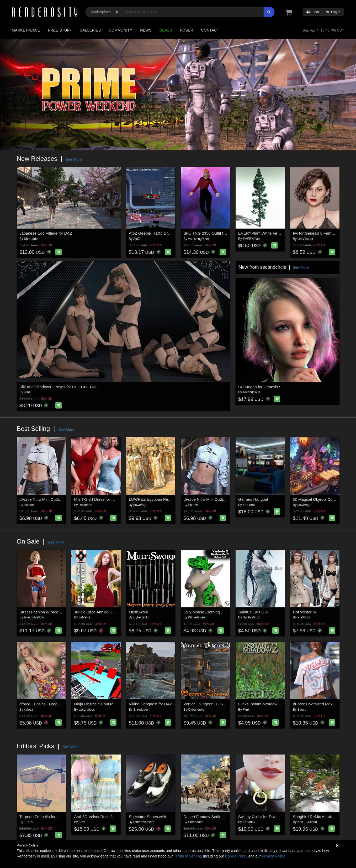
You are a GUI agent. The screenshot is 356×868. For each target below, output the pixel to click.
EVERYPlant (252, 239)
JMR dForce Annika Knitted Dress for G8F (111, 612)
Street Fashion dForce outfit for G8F (51, 612)
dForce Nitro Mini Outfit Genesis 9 (213, 499)
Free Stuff (60, 30)
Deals (166, 30)
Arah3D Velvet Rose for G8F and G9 (106, 817)
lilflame (29, 505)
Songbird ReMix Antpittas (315, 817)
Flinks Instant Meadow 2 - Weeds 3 (269, 704)
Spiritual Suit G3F (254, 612)
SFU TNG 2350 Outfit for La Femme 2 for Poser (225, 233)
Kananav (249, 822)
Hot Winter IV (305, 612)
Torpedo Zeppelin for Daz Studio (48, 817)
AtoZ (137, 239)
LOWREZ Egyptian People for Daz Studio (165, 499)
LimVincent (305, 239)
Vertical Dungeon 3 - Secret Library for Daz (221, 704)
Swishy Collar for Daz (257, 817)
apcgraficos (87, 710)
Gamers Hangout (253, 499)
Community (121, 30)
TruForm (249, 505)
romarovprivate (144, 822)
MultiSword (139, 612)
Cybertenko (141, 617)
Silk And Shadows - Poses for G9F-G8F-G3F (59, 387)
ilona (27, 392)
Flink (246, 710)
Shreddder (31, 239)
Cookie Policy (236, 856)
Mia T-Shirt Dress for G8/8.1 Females (107, 499)
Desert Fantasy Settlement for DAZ (214, 817)
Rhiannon (85, 505)
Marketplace (26, 30)
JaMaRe (85, 617)
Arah (82, 822)
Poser (186, 30)
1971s (28, 822)
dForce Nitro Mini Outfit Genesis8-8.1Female (59, 499)
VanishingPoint (198, 239)
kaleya (28, 710)
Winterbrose (197, 617)
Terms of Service (188, 856)
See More (74, 159)
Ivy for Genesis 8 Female (315, 233)
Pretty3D (304, 617)
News (146, 30)
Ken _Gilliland (307, 822)
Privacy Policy (273, 856)
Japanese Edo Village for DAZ (46, 233)
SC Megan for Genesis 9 (260, 387)
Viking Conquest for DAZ (150, 704)
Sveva (302, 710)
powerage (140, 505)
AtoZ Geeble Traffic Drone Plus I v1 (160, 233)
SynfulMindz (251, 617)
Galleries (90, 30)
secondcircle (251, 392)
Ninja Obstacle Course (94, 704)
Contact (210, 30)
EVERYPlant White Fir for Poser (266, 233)
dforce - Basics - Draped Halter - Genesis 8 (57, 704)
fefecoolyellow (34, 617)
